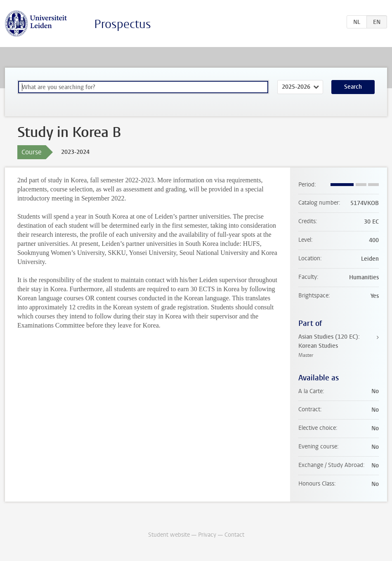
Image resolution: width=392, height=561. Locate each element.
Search (353, 87)
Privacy (207, 535)
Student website (169, 535)
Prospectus (123, 24)
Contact (234, 535)
